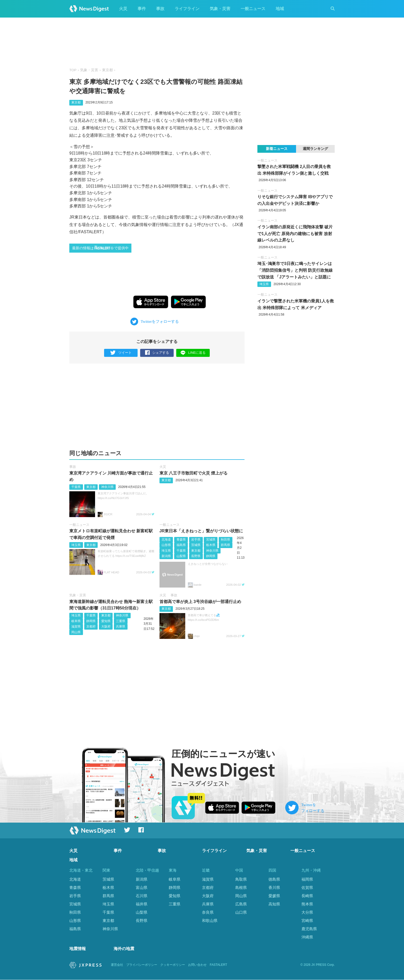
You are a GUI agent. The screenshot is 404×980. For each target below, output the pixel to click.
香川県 (274, 887)
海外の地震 (124, 949)
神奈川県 (107, 487)
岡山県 (76, 632)
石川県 (142, 896)
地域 (280, 9)
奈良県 (208, 912)
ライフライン (187, 9)
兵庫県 (121, 626)
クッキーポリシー (173, 965)
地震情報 (78, 949)
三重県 (121, 621)
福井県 (142, 904)
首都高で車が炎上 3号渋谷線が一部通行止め (200, 602)
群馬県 (225, 545)
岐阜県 (76, 621)
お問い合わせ (197, 965)
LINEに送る (193, 353)
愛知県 (106, 621)
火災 (123, 9)
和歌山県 (210, 921)
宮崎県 (307, 921)
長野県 (196, 556)
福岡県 (307, 879)
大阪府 (106, 626)
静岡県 (211, 556)
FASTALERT (218, 965)
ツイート (121, 353)
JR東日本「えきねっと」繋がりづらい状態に (201, 531)
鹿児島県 (309, 929)
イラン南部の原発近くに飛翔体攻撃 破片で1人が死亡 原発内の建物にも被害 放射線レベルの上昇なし (295, 234)
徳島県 (274, 879)
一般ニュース (253, 9)
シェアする (157, 353)
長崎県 (307, 896)
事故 (160, 9)
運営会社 (117, 965)
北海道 (166, 540)
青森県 (181, 540)
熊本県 (307, 904)
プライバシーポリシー (142, 965)
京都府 (91, 626)
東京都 (107, 70)
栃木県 (211, 545)
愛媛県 (274, 896)
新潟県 (166, 556)
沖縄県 (307, 937)
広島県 (241, 904)
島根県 (241, 887)
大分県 (307, 912)
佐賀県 (307, 887)
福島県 (181, 545)
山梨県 (181, 556)
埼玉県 (76, 545)
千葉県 (76, 487)
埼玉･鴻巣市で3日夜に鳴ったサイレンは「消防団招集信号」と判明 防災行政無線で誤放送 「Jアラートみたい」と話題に (295, 270)
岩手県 (196, 540)
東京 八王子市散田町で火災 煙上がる (194, 473)
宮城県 (211, 540)
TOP (73, 70)
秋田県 (225, 540)
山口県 (241, 912)
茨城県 (196, 545)
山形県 (166, 545)
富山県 (142, 887)
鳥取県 (241, 879)
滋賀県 (76, 626)
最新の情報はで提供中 (100, 248)
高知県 (274, 904)
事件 (142, 9)
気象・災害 (220, 9)
